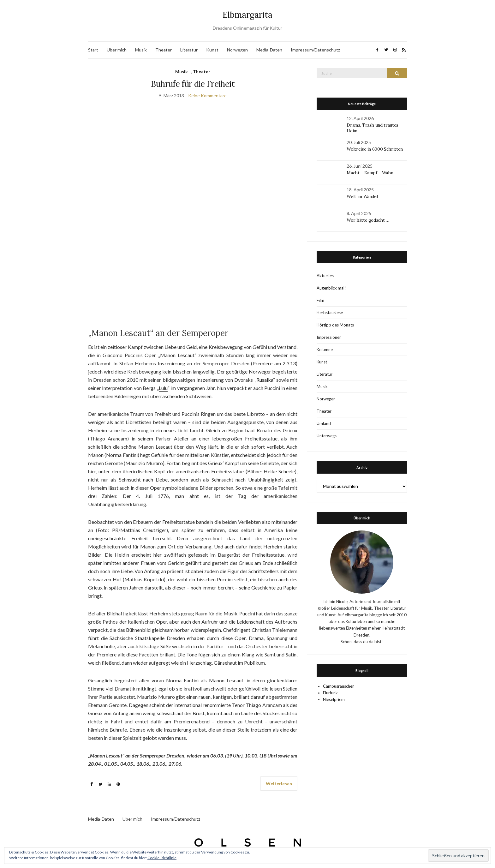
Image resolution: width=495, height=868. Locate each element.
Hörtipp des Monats (335, 325)
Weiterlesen (279, 784)
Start (93, 50)
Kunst (212, 50)
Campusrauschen (339, 686)
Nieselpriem (334, 699)
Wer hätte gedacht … (368, 220)
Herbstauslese (330, 313)
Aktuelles (325, 276)
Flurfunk (330, 693)
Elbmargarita (247, 15)
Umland (324, 423)
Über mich (117, 50)
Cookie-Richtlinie (162, 858)
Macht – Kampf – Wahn (370, 173)
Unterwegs (327, 436)
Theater (164, 50)
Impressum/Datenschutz (315, 50)
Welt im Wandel (363, 196)
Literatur (189, 50)
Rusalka (265, 380)
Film (320, 300)
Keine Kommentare (207, 96)
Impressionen (329, 337)
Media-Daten (269, 50)
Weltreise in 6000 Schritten (375, 149)
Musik (141, 50)
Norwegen (237, 50)
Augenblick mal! (331, 288)
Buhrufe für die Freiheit (193, 84)
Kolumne (325, 350)
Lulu (163, 388)
